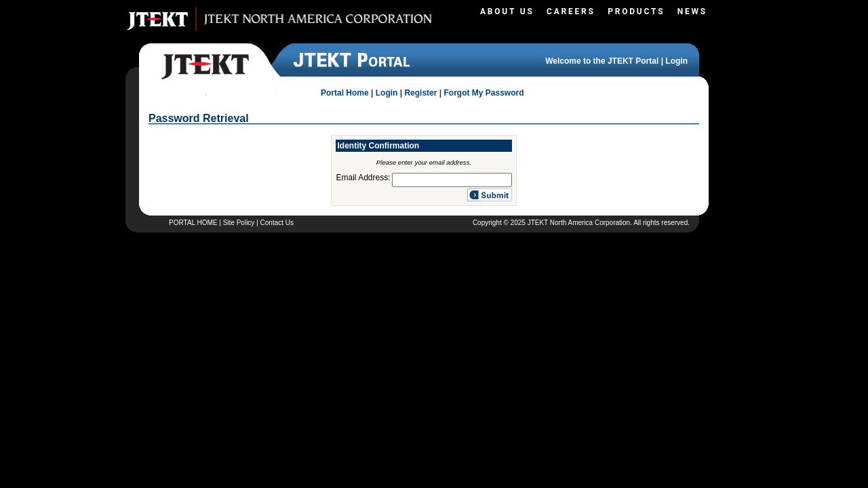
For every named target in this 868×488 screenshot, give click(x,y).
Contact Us (277, 223)
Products (636, 12)
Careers (571, 12)
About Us (507, 12)
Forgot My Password (484, 93)
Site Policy (239, 223)
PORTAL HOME (193, 223)
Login (676, 61)
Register (420, 93)
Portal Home (345, 93)
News (692, 12)
